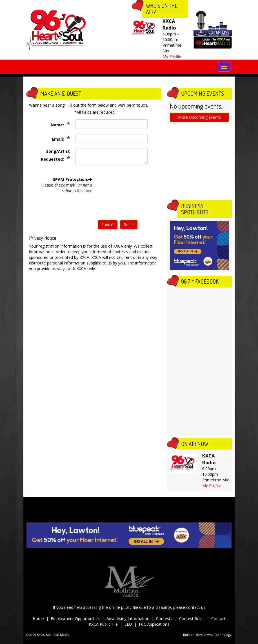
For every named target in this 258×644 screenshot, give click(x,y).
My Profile (172, 56)
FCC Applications (154, 624)
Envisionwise (204, 635)
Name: (58, 125)
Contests (164, 619)
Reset (129, 225)
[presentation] (121, 197)
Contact (218, 619)
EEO (128, 624)
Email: (58, 139)
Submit (108, 225)
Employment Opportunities (75, 619)
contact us (196, 607)
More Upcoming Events (199, 117)
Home (38, 619)
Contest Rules (192, 619)
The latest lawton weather (199, 192)
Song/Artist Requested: (55, 155)
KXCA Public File (103, 624)
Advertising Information (128, 619)
